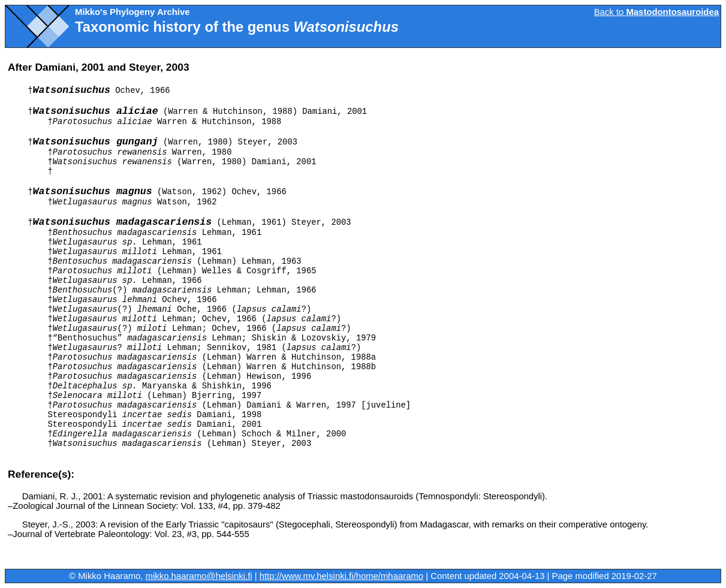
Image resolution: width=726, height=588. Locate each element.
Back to (656, 12)
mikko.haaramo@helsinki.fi (199, 576)
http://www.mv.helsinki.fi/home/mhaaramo (341, 576)
